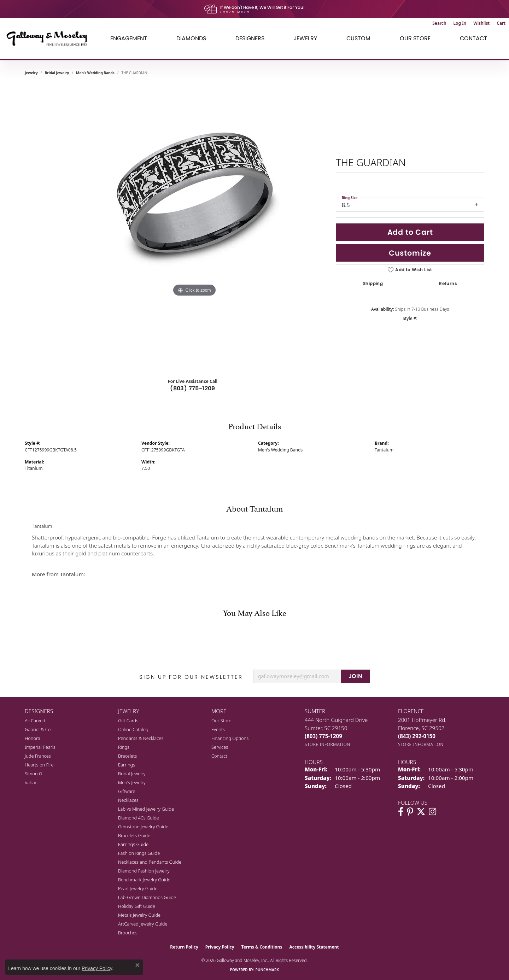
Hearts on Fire (39, 765)
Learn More (235, 12)
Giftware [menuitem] (127, 791)
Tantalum (384, 450)
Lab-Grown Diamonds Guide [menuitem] (147, 897)
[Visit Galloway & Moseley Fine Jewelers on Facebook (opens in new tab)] (401, 812)
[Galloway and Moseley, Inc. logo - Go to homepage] (49, 38)
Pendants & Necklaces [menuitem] (141, 738)
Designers (250, 38)
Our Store (415, 38)
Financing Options (230, 738)
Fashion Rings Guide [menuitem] (139, 853)
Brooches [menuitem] (128, 933)
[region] (194, 228)
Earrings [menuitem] (127, 765)
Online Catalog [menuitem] (133, 729)
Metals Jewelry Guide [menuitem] (139, 915)
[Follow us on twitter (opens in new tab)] (421, 812)
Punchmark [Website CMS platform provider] (267, 970)
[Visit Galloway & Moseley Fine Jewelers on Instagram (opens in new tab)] (432, 812)
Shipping (373, 283)
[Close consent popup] (138, 965)
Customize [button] (410, 253)
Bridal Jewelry (57, 73)
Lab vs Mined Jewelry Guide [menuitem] (146, 809)
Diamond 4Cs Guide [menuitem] (139, 818)
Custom (358, 38)
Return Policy (184, 947)
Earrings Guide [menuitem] (133, 844)
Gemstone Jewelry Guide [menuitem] (143, 827)
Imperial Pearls (40, 747)
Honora (33, 738)
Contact (473, 38)
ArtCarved (35, 721)
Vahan (31, 782)
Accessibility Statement (314, 947)
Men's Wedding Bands (95, 73)
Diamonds (191, 38)
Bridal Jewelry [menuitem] (132, 774)
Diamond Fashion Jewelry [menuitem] (144, 871)
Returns (448, 283)
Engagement (129, 38)
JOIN (356, 676)
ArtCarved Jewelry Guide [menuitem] (143, 924)
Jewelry (305, 38)
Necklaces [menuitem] (128, 800)
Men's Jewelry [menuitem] (132, 782)
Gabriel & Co (38, 729)
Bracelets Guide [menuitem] (134, 835)
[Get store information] (327, 744)
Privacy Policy (220, 947)
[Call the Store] (323, 736)
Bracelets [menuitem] (127, 756)
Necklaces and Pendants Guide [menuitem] (150, 862)
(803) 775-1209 (193, 388)
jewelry (31, 73)
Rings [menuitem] (124, 747)
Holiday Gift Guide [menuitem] (137, 906)
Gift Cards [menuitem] (128, 721)
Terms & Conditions (262, 947)
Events (218, 729)
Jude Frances (38, 756)
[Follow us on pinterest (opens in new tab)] (410, 812)
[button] (439, 23)
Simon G (33, 774)
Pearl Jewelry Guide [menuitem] (138, 888)
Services (220, 747)
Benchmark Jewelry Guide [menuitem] (144, 880)
